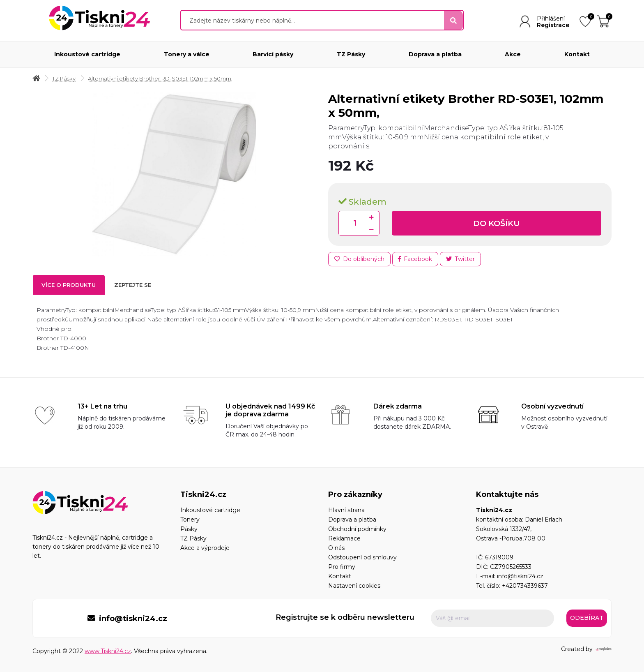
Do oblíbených (360, 260)
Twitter (463, 260)
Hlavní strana (346, 511)
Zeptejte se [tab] (144, 287)
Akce (513, 54)
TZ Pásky (351, 54)
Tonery (190, 521)
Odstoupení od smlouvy (362, 559)
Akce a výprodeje (205, 549)
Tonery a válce (187, 54)
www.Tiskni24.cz (108, 651)
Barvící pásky (273, 54)
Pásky (189, 530)
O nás (336, 549)
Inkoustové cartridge (87, 54)
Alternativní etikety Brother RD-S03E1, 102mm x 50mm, (169, 79)
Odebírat (587, 619)
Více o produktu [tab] (73, 287)
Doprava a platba (435, 54)
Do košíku (497, 224)
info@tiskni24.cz (520, 577)
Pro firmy (342, 568)
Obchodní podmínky (357, 530)
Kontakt (577, 54)
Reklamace (344, 540)
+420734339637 (525, 587)
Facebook (417, 260)
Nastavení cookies (354, 587)
